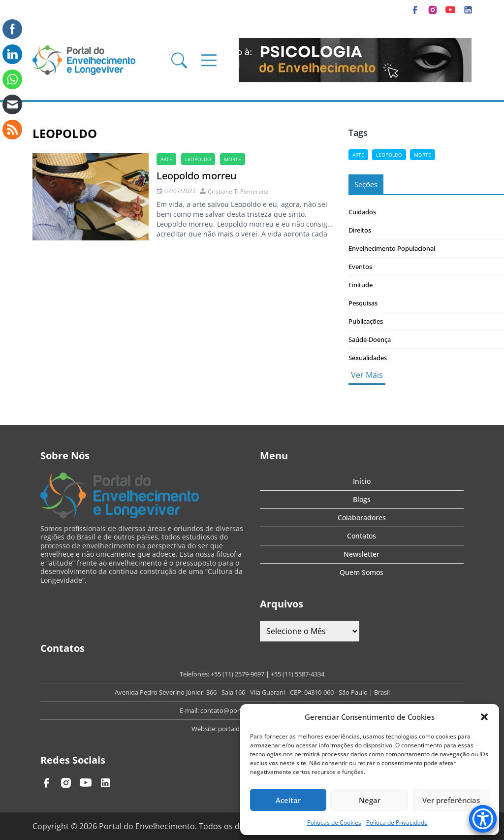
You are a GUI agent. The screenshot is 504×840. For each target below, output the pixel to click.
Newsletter (362, 554)
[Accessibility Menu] (483, 819)
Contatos (362, 536)
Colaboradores (362, 518)
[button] (484, 717)
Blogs (362, 499)
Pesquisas (363, 303)
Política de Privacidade (397, 823)
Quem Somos (362, 572)
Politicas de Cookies (334, 823)
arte (166, 159)
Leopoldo (198, 159)
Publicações (366, 321)
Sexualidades (368, 358)
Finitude (361, 285)
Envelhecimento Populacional (392, 248)
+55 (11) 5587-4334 (298, 674)
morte (233, 159)
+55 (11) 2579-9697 (237, 674)
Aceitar (288, 800)
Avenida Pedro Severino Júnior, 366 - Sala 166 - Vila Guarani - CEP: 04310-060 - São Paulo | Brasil (252, 692)
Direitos (360, 230)
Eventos (360, 267)
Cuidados (362, 212)
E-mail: (190, 710)
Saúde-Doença (370, 339)
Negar (370, 800)
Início (362, 481)
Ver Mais (367, 375)
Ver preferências (451, 800)
